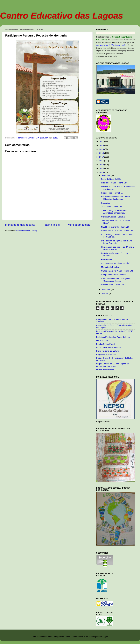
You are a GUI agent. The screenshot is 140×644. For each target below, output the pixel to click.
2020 (102, 145)
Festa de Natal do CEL (111, 179)
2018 (102, 153)
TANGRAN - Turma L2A (112, 207)
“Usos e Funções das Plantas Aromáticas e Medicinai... (114, 212)
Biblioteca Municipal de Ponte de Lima (113, 337)
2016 (102, 161)
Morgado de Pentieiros (111, 267)
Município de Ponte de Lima (108, 347)
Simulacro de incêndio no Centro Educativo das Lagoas (116, 198)
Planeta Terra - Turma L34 (113, 285)
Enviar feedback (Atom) (26, 231)
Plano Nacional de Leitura (108, 351)
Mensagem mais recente (20, 225)
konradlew (79, 637)
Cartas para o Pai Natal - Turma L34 (117, 271)
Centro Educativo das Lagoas (62, 16)
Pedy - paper (107, 259)
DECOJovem (102, 341)
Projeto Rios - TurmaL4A (112, 193)
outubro (105, 294)
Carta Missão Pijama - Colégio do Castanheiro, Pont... (116, 280)
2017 (102, 157)
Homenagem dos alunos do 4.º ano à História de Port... (117, 248)
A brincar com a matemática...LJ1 (116, 263)
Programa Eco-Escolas (106, 354)
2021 (102, 141)
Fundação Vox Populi (106, 344)
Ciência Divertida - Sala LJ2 (113, 217)
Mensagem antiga (79, 225)
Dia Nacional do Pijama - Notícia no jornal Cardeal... (117, 242)
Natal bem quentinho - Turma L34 (116, 227)
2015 (102, 165)
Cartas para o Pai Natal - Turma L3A (117, 231)
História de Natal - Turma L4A (114, 183)
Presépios (106, 203)
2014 (102, 168)
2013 (102, 172)
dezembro (106, 176)
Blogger (105, 637)
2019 (102, 149)
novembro (106, 290)
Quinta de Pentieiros (105, 370)
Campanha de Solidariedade (114, 275)
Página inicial (52, 225)
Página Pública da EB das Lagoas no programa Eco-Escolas (113, 365)
